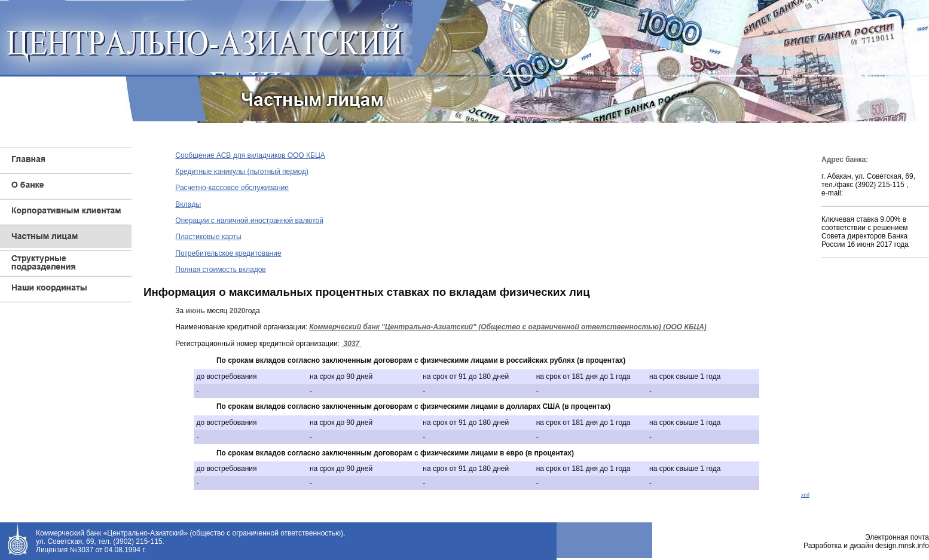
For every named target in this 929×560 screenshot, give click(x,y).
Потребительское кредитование (228, 253)
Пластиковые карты (208, 237)
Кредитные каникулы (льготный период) (242, 172)
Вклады (188, 204)
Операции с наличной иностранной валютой (249, 221)
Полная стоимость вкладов (220, 270)
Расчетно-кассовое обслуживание (232, 188)
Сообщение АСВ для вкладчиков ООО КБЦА (250, 155)
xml (805, 495)
